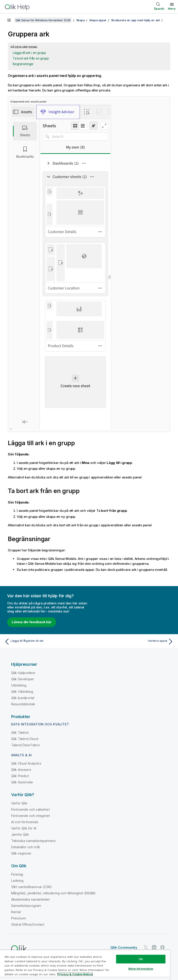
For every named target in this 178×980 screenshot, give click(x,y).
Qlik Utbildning (22, 692)
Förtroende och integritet (31, 816)
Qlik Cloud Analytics (26, 763)
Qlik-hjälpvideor (23, 673)
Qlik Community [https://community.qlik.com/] (124, 947)
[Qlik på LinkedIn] (154, 947)
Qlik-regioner (21, 853)
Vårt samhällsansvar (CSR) (32, 887)
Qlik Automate (22, 782)
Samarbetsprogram (26, 906)
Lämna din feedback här (32, 622)
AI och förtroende (25, 822)
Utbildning (19, 685)
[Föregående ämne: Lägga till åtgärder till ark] (45, 642)
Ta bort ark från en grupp (31, 58)
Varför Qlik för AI (24, 828)
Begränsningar (23, 64)
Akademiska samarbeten (30, 899)
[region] (85, 965)
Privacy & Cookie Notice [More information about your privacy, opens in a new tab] (75, 974)
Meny (172, 9)
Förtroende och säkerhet (30, 809)
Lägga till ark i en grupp (29, 53)
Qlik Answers (21, 770)
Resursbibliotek (23, 704)
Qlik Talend (20, 732)
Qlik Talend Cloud (25, 739)
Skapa (81, 20)
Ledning (17, 881)
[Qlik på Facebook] (163, 947)
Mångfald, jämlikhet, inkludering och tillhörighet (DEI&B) (53, 893)
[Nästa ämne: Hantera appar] (133, 642)
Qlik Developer (23, 679)
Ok (141, 959)
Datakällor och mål (25, 847)
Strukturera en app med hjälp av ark (136, 20)
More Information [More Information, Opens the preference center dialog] (141, 969)
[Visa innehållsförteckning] (9, 20)
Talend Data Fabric (26, 745)
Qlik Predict (20, 776)
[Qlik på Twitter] (146, 947)
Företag (17, 874)
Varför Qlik (19, 803)
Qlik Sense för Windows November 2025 (43, 20)
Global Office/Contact (28, 924)
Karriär (16, 912)
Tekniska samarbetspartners (33, 841)
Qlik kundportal (23, 698)
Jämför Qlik (20, 834)
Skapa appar (98, 20)
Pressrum (19, 918)
